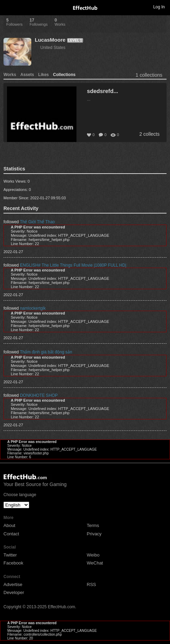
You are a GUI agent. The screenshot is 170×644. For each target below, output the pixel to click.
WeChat (95, 563)
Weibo (93, 555)
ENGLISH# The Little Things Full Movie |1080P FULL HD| (73, 265)
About (9, 525)
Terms (93, 525)
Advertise (13, 584)
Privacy (94, 534)
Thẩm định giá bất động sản (46, 352)
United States (53, 48)
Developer (14, 592)
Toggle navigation (8, 7)
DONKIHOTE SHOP (39, 395)
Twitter (10, 555)
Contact (11, 534)
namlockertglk (33, 308)
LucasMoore (50, 40)
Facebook (13, 563)
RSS (92, 584)
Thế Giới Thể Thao (37, 222)
